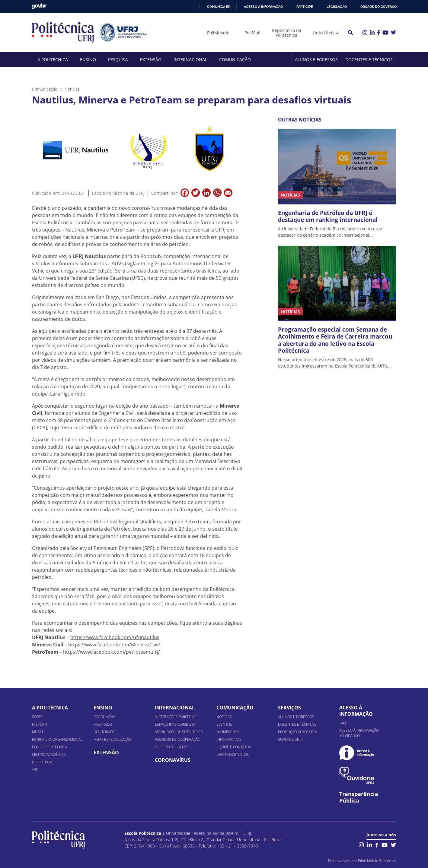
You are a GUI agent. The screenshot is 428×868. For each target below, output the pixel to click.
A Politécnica (53, 60)
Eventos (224, 724)
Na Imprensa (228, 732)
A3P (35, 770)
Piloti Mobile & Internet (377, 861)
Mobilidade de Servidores (179, 732)
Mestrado (103, 724)
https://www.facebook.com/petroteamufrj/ (112, 652)
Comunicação (235, 60)
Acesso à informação (263, 7)
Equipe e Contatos (234, 747)
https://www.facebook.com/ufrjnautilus (115, 637)
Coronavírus (173, 760)
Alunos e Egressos (316, 60)
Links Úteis (324, 33)
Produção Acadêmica (297, 732)
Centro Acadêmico (49, 754)
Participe (305, 7)
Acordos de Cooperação (178, 739)
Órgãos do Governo (378, 7)
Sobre (38, 717)
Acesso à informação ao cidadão (359, 733)
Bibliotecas (43, 762)
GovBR (39, 6)
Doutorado (104, 732)
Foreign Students (172, 747)
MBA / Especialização (113, 739)
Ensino (88, 60)
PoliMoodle (218, 33)
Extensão (151, 60)
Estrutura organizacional (57, 739)
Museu (38, 732)
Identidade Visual (233, 754)
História (40, 724)
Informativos (229, 739)
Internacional (190, 60)
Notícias (224, 717)
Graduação (104, 717)
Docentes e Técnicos (369, 60)
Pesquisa (118, 60)
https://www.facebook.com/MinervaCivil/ (114, 645)
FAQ (343, 723)
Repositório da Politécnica (287, 33)
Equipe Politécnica (50, 747)
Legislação (337, 7)
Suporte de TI (290, 739)
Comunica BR (219, 7)
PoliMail (252, 33)
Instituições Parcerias (176, 717)
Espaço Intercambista (175, 724)
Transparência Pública (359, 797)
